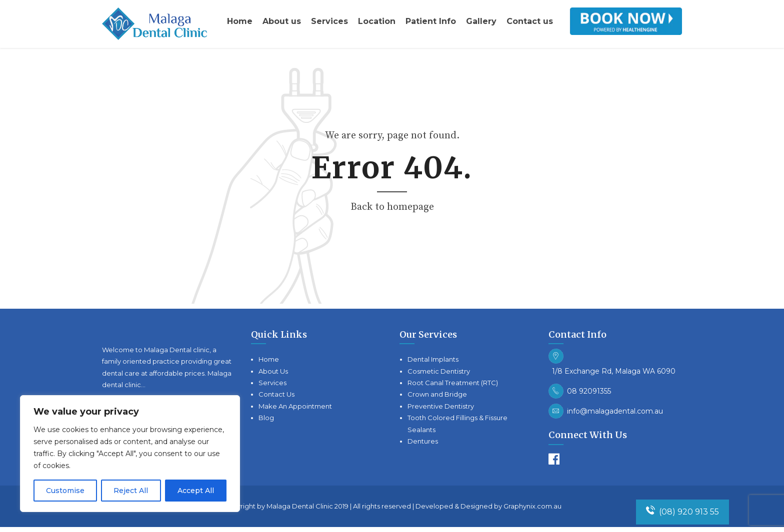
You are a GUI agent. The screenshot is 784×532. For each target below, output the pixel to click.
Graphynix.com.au (532, 506)
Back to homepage (392, 207)
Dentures (423, 441)
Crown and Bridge (437, 394)
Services (329, 21)
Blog (266, 418)
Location (377, 21)
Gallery (481, 21)
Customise (65, 491)
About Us (273, 371)
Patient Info (431, 21)
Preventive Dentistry (441, 406)
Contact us (530, 21)
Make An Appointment (295, 406)
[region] (130, 454)
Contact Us (276, 394)
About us (282, 21)
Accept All (196, 491)
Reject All (131, 491)
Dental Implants (433, 359)
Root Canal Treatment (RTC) (453, 383)
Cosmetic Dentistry (439, 371)
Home (240, 21)
